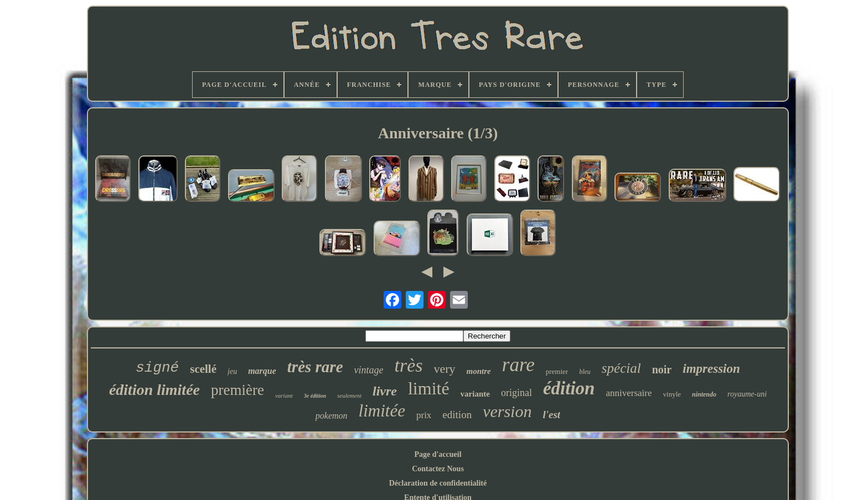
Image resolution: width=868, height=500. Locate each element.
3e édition (315, 396)
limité (429, 388)
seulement (349, 395)
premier (557, 371)
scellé (203, 369)
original (516, 393)
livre (385, 391)
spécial (621, 368)
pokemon (332, 416)
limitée (382, 411)
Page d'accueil (438, 454)
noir (662, 369)
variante (475, 394)
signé (157, 368)
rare (518, 365)
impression (711, 369)
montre (479, 371)
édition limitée (154, 390)
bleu (585, 372)
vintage (369, 370)
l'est (551, 415)
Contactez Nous (438, 469)
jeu (232, 371)
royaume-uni (747, 394)
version (507, 411)
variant (284, 395)
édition (569, 388)
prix (424, 415)
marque (262, 371)
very (445, 369)
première (237, 390)
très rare (315, 367)
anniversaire (629, 393)
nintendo (704, 394)
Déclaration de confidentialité (438, 483)
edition (457, 415)
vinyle (672, 394)
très (409, 365)
